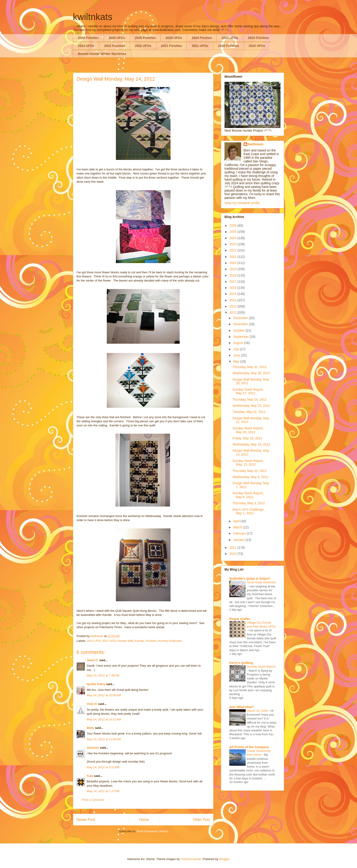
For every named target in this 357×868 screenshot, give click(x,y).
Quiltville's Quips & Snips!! (250, 579)
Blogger (224, 859)
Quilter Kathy (96, 684)
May (237, 361)
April (237, 521)
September (241, 337)
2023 (233, 244)
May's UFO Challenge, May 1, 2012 (248, 511)
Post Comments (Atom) (152, 831)
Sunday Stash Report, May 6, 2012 (248, 495)
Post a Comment (93, 800)
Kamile (139, 641)
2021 (233, 257)
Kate (90, 776)
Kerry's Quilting (241, 663)
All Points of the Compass (249, 747)
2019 (233, 269)
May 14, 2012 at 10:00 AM (104, 695)
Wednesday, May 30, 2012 (251, 373)
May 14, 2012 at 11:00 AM (104, 739)
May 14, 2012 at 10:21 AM (104, 719)
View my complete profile (242, 203)
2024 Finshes (202, 38)
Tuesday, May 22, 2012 (249, 412)
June (237, 355)
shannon (93, 748)
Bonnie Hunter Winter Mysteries (102, 54)
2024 (233, 238)
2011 (233, 548)
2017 (233, 282)
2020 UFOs (257, 46)
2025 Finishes (145, 38)
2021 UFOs (200, 46)
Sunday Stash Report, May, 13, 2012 (248, 463)
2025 (233, 232)
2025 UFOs (174, 38)
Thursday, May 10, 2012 (250, 471)
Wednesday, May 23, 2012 (251, 406)
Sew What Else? (241, 707)
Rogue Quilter (240, 619)
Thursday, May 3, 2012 (249, 503)
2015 (233, 294)
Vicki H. (92, 704)
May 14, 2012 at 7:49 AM (103, 675)
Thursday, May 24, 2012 (250, 399)
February (240, 533)
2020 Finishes (229, 46)
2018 (233, 275)
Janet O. (93, 660)
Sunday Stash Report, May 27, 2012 (248, 391)
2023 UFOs (86, 46)
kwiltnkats (93, 17)
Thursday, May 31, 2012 (250, 367)
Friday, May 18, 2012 (247, 438)
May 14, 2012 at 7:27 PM (103, 791)
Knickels (151, 641)
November (241, 324)
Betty (91, 728)
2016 (233, 288)
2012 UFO (94, 641)
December (241, 318)
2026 (233, 225)
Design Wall (125, 641)
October (239, 330)
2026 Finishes (88, 38)
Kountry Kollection (170, 641)
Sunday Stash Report (261, 667)
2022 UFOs (143, 46)
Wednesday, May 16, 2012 (251, 444)
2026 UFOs (117, 38)
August (238, 343)
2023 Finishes (258, 38)
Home (144, 820)
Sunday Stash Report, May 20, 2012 (248, 430)
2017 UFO (109, 641)
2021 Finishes (172, 46)
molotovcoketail (191, 859)
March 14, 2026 (258, 711)
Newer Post (86, 820)
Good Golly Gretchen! (261, 582)
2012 (233, 312)
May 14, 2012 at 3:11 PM (103, 767)
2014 (233, 300)
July (236, 349)
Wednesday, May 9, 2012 (250, 477)
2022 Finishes (115, 46)
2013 (233, 306)
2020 (233, 263)
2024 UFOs (230, 38)
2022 (233, 250)
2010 (233, 554)
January (239, 540)
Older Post (201, 820)
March (238, 527)
